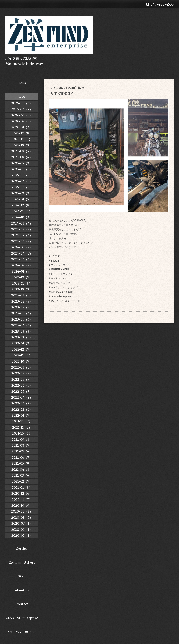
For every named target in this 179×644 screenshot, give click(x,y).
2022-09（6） (22, 367)
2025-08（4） (22, 157)
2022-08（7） (22, 373)
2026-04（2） (22, 109)
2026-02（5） (22, 121)
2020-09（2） (22, 511)
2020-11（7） (22, 500)
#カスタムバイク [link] (58, 278)
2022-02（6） (22, 409)
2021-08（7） (22, 445)
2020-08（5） (22, 518)
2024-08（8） (22, 229)
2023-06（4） (22, 313)
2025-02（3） (22, 193)
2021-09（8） (22, 439)
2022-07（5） (22, 379)
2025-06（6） (22, 169)
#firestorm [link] (55, 261)
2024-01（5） (22, 271)
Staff (22, 576)
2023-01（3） (22, 343)
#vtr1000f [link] (54, 256)
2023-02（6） (22, 337)
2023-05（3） (22, 319)
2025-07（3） (22, 163)
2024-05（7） (22, 247)
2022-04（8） (22, 397)
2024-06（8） (22, 241)
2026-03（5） (22, 115)
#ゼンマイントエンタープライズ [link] (67, 301)
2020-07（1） (22, 523)
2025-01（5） (22, 199)
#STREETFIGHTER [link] (59, 270)
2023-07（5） (22, 307)
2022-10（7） (22, 361)
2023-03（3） (22, 331)
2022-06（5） (22, 385)
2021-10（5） (22, 433)
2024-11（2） (22, 211)
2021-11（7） (22, 427)
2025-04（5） (22, 181)
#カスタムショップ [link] (60, 283)
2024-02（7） (22, 265)
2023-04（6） (22, 325)
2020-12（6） (22, 493)
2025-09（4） (22, 151)
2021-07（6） (22, 451)
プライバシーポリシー (22, 632)
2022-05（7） (22, 391)
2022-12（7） (22, 349)
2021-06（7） (22, 457)
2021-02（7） (22, 481)
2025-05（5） (22, 175)
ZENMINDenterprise (22, 618)
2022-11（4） (22, 355)
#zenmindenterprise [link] (60, 296)
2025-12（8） (22, 133)
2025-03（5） (22, 187)
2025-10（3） (22, 145)
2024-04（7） (22, 253)
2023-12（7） (22, 277)
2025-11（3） (22, 139)
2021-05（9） (22, 463)
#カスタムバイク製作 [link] (61, 292)
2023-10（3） (22, 289)
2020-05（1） (22, 536)
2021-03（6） (22, 475)
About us (22, 590)
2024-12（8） (22, 205)
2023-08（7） (22, 301)
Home (22, 83)
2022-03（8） (22, 403)
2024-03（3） (22, 259)
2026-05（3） (22, 103)
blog (22, 96)
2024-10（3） (22, 217)
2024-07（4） (22, 235)
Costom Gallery (22, 563)
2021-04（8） (22, 470)
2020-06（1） (22, 530)
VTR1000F (62, 94)
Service (22, 549)
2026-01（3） (22, 127)
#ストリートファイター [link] (62, 274)
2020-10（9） (22, 505)
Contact (22, 604)
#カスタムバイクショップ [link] (63, 288)
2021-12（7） (22, 421)
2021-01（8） (22, 487)
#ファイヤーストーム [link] (61, 265)
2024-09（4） (22, 223)
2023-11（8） (22, 283)
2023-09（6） (22, 295)
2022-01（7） (22, 415)
